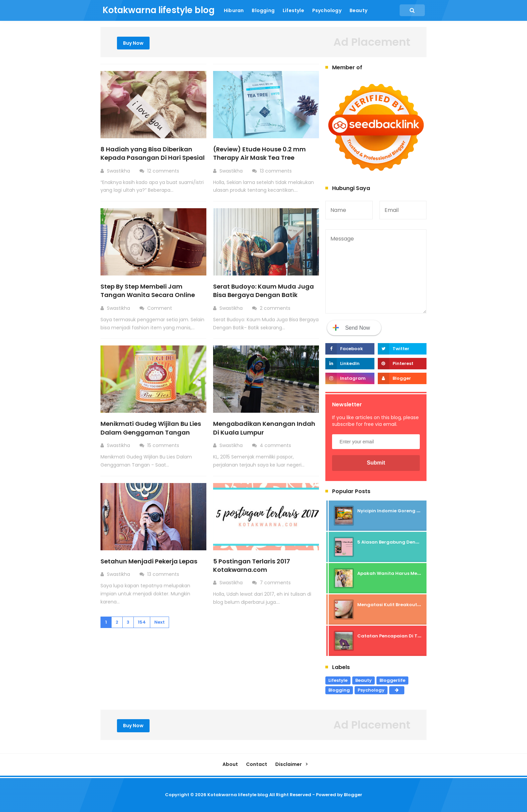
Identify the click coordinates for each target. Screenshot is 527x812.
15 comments (164, 445)
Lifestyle (338, 680)
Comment (160, 308)
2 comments (276, 308)
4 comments (276, 445)
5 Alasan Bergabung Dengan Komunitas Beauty (413, 542)
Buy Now (133, 43)
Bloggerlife (392, 680)
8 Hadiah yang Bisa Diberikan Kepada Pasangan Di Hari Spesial (153, 153)
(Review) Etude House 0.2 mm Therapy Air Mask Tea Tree (259, 153)
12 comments (164, 171)
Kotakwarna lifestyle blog (238, 795)
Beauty (363, 680)
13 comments (276, 171)
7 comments (276, 583)
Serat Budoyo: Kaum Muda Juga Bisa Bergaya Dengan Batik (263, 291)
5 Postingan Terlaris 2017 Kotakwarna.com (252, 565)
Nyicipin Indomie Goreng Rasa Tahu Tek (404, 511)
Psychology (371, 690)
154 (142, 622)
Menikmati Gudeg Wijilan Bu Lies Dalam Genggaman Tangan (151, 428)
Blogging (339, 690)
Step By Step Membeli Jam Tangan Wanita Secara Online (148, 291)
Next (159, 622)
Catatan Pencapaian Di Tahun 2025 (400, 636)
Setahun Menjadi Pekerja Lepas (149, 561)
